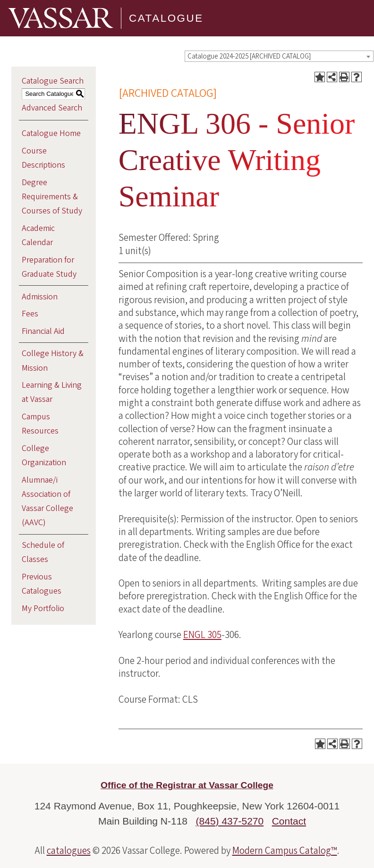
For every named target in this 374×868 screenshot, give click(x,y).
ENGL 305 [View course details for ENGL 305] (202, 635)
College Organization (44, 455)
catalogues (69, 851)
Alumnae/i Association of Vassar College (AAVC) (47, 502)
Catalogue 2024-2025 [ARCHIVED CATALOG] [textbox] (249, 56)
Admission (40, 297)
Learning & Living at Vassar (52, 392)
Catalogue (166, 18)
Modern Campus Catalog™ (285, 851)
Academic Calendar (38, 235)
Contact (289, 821)
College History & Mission (53, 361)
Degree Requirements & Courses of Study (52, 197)
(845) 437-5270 (230, 821)
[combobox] (279, 56)
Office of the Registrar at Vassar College (187, 785)
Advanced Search (52, 108)
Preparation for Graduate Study (49, 267)
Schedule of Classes (43, 552)
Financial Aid (43, 331)
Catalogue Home (51, 133)
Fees (30, 314)
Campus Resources (40, 424)
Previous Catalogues (42, 584)
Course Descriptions (43, 158)
